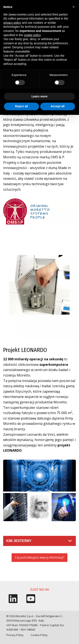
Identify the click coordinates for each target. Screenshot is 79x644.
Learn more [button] (39, 96)
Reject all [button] (21, 106)
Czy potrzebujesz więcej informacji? (39, 557)
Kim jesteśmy (19, 541)
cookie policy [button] (32, 35)
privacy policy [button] (12, 23)
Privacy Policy (15, 635)
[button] (74, 7)
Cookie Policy (39, 635)
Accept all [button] (58, 106)
